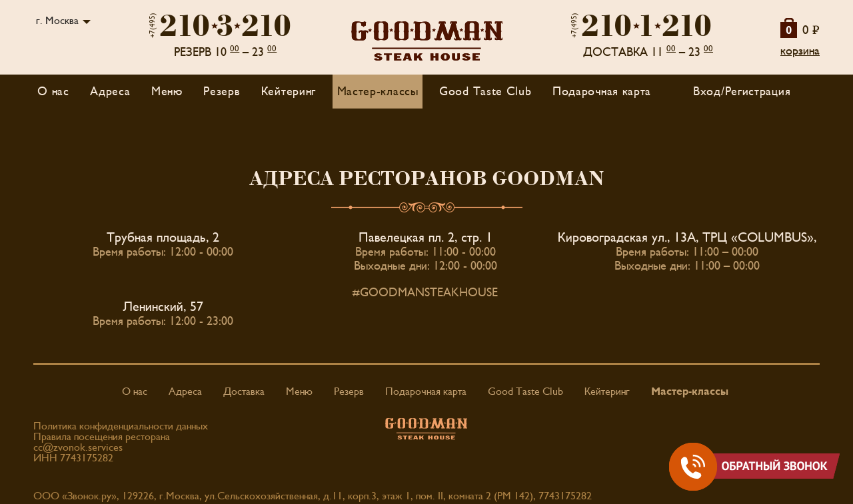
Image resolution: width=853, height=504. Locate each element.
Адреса (110, 92)
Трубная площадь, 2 (163, 238)
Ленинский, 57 (163, 307)
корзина (800, 51)
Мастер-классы (378, 92)
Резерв (222, 92)
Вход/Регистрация (742, 92)
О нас (53, 92)
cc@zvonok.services (78, 447)
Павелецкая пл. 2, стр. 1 (426, 238)
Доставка (244, 391)
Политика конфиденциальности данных (121, 426)
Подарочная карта (602, 92)
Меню (299, 391)
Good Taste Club (485, 92)
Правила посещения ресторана (102, 437)
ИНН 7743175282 (73, 458)
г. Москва (57, 21)
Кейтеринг (289, 92)
